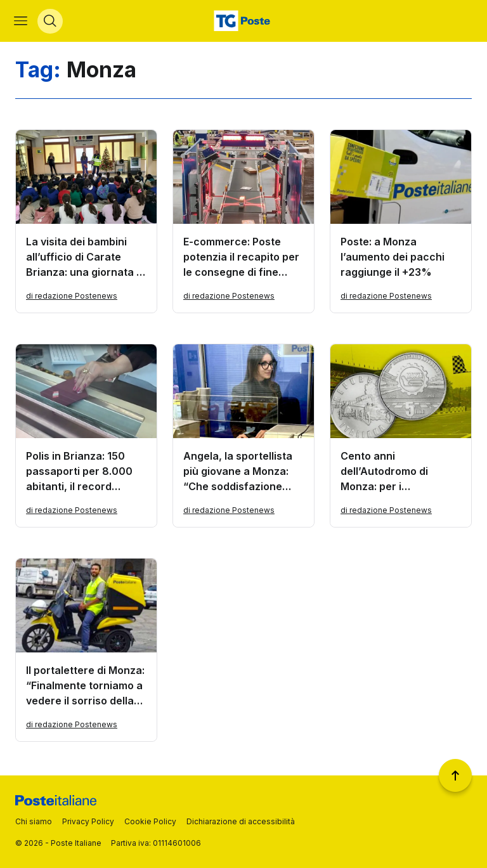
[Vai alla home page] (243, 23)
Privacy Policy (88, 821)
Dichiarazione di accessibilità (241, 821)
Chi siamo (34, 821)
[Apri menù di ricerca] (51, 23)
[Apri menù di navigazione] (22, 23)
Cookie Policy (150, 821)
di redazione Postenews (72, 299)
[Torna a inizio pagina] (455, 775)
